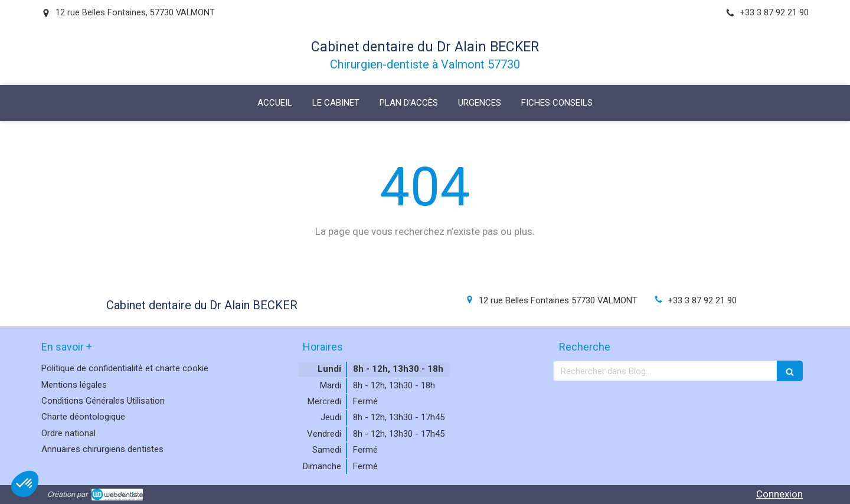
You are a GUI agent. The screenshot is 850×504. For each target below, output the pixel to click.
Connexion (779, 494)
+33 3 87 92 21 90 (702, 300)
